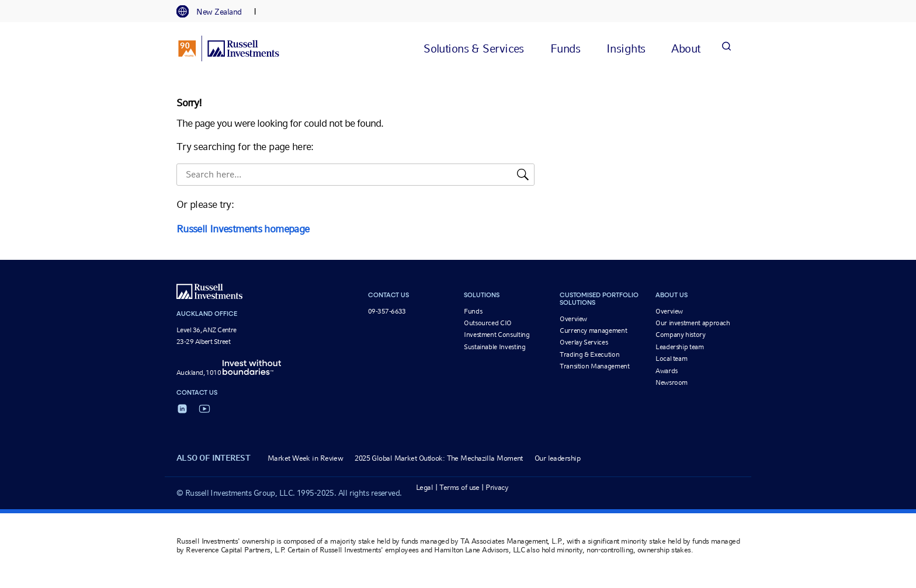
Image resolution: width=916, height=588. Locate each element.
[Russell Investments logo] (229, 48)
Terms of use (459, 487)
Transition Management (594, 366)
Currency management (593, 330)
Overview (573, 319)
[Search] (726, 48)
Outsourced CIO (488, 323)
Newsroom (672, 382)
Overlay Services (584, 342)
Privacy (497, 487)
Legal (424, 487)
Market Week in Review (305, 458)
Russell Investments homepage (243, 229)
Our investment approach (693, 323)
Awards (667, 371)
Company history (681, 335)
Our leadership (557, 458)
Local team (671, 359)
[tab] (215, 12)
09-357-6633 (387, 311)
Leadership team (680, 347)
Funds (473, 311)
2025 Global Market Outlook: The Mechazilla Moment (439, 458)
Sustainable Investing (495, 347)
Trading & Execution (589, 354)
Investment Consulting (497, 335)
